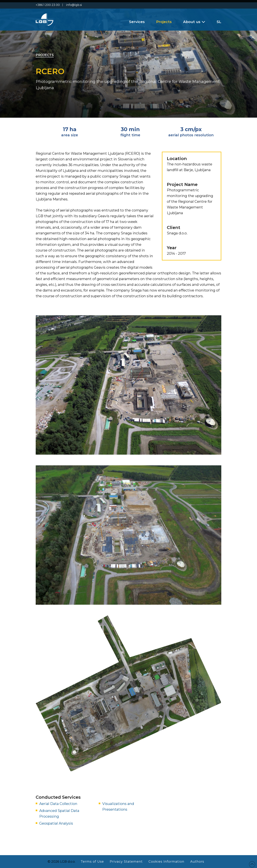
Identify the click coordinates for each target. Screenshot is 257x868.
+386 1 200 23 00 (48, 5)
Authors (197, 862)
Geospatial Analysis (56, 823)
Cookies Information (166, 862)
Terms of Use (92, 862)
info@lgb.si (74, 5)
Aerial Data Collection (58, 804)
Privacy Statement (126, 862)
